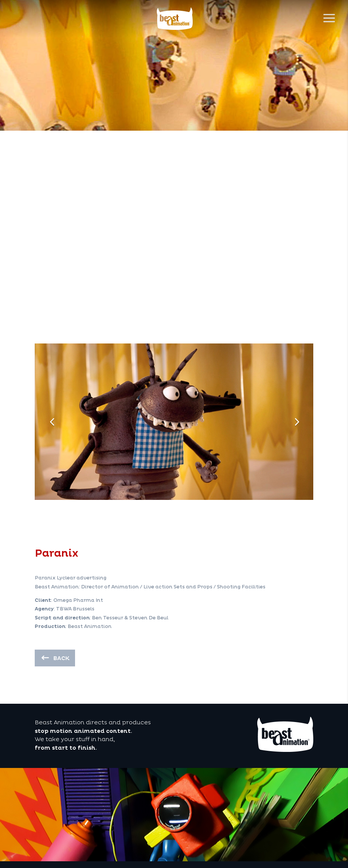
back (61, 658)
